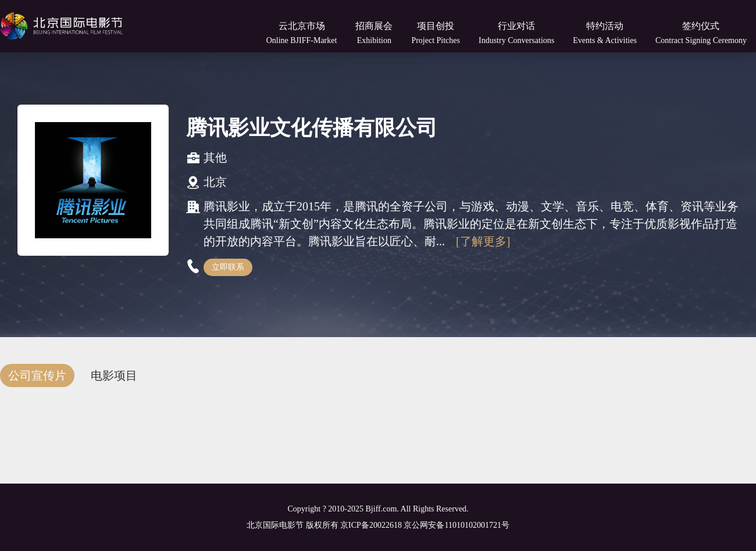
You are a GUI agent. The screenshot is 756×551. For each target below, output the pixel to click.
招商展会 (374, 33)
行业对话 (516, 33)
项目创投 (436, 33)
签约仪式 (701, 33)
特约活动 (605, 33)
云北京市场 (302, 33)
